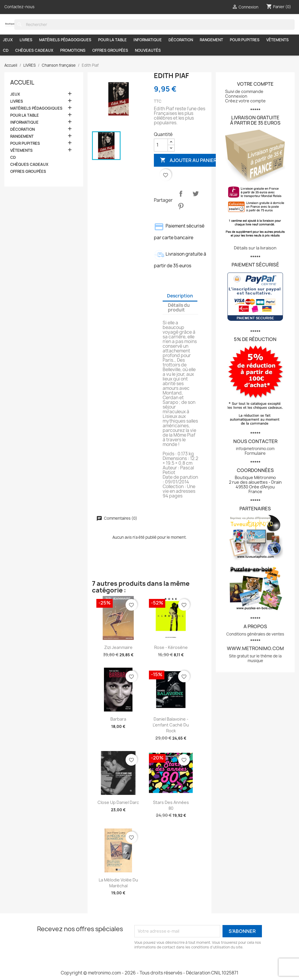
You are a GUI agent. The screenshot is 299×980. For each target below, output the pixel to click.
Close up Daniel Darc (118, 802)
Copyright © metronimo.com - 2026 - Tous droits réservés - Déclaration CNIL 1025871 (149, 973)
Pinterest (181, 206)
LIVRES (26, 40)
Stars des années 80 (171, 805)
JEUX (8, 40)
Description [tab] (180, 296)
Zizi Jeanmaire (118, 647)
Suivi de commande (244, 91)
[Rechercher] (154, 25)
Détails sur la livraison (255, 248)
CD (6, 50)
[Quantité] (161, 145)
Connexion (236, 96)
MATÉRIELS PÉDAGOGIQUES (65, 40)
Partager (181, 194)
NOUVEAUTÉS (148, 50)
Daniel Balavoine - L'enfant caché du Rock (171, 725)
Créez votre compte (245, 101)
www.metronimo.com (255, 648)
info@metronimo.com (255, 449)
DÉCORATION (181, 40)
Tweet (196, 194)
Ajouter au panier (188, 160)
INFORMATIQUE (148, 40)
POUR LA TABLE (112, 40)
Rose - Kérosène (171, 647)
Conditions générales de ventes (255, 634)
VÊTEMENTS (278, 40)
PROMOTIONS (73, 50)
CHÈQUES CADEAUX (34, 50)
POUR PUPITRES (245, 40)
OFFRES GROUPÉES (110, 50)
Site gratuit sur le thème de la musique (255, 658)
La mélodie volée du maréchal (118, 883)
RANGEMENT (211, 40)
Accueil (22, 82)
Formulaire (255, 453)
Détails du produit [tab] (179, 308)
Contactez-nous (19, 7)
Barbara (118, 719)
